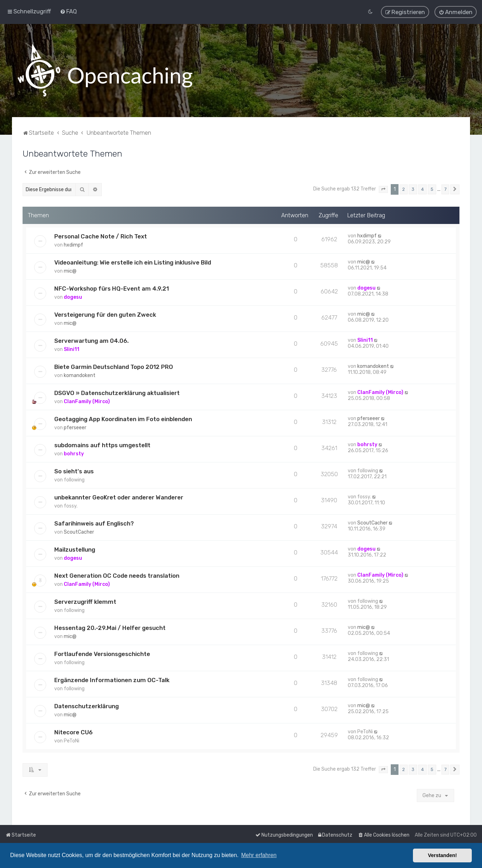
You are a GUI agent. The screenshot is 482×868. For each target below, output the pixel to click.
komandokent (80, 375)
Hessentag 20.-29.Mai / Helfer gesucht (110, 627)
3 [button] (413, 189)
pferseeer (75, 427)
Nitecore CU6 (73, 732)
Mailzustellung (75, 549)
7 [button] (445, 189)
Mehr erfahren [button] (259, 855)
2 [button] (404, 189)
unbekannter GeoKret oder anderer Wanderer (119, 497)
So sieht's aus (74, 471)
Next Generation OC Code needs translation (117, 575)
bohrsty (74, 453)
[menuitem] (68, 11)
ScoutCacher (79, 532)
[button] (383, 189)
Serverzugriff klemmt (85, 601)
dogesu (73, 297)
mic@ (70, 271)
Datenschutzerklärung (86, 706)
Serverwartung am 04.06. (91, 340)
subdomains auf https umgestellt (102, 445)
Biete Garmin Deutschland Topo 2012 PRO (114, 366)
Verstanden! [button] (443, 855)
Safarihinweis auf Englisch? (94, 523)
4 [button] (422, 189)
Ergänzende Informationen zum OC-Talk (112, 680)
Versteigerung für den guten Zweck (105, 314)
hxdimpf (73, 245)
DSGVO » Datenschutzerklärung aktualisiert (117, 393)
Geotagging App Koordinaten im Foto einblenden (123, 419)
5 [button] (432, 189)
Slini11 (72, 349)
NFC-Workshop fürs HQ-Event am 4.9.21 (112, 288)
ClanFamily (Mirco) (87, 401)
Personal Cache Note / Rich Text (101, 236)
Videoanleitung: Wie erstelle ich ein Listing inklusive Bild (133, 262)
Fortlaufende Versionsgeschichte (102, 654)
